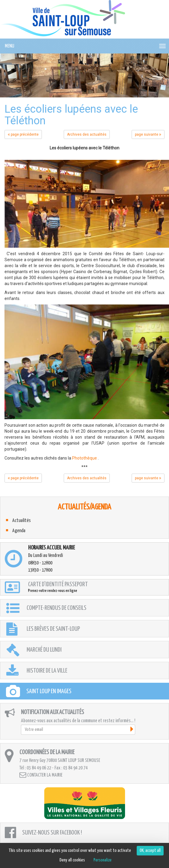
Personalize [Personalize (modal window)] (103, 860)
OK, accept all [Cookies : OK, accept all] (150, 851)
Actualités (22, 521)
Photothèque (84, 458)
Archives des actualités (87, 134)
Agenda (19, 531)
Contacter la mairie (41, 775)
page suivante (148, 134)
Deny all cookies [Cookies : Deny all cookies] (72, 860)
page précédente (23, 134)
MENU (9, 46)
